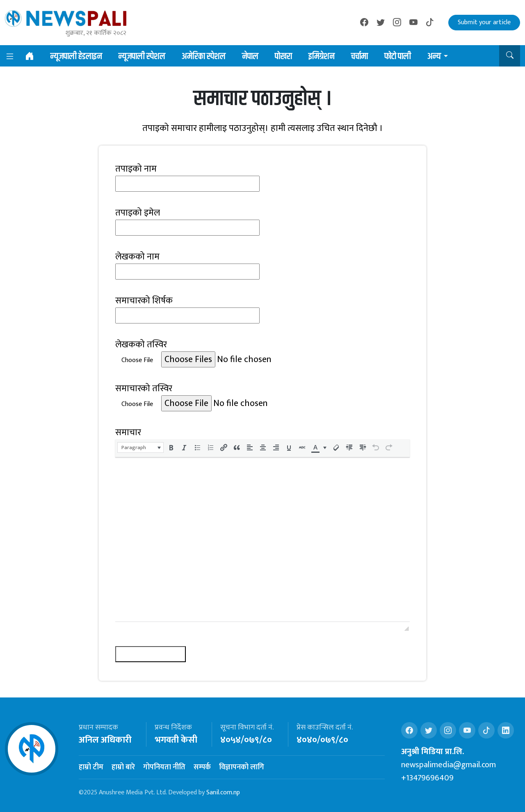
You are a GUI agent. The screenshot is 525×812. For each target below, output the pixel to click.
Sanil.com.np (223, 793)
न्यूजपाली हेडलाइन (76, 57)
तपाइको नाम (136, 169)
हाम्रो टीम (91, 767)
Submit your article (484, 22)
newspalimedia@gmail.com (449, 765)
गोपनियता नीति (164, 767)
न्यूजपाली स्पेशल (142, 57)
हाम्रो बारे (123, 767)
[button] (510, 56)
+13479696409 (427, 778)
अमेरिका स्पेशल (204, 57)
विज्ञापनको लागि (242, 767)
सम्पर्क (202, 767)
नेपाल (250, 57)
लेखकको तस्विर (141, 345)
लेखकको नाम (137, 257)
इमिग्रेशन (322, 57)
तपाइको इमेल (138, 213)
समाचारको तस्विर (144, 389)
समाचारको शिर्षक (144, 301)
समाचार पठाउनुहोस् (151, 654)
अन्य (434, 57)
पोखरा (283, 57)
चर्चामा (360, 57)
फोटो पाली (398, 57)
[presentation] (140, 447)
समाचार (128, 432)
